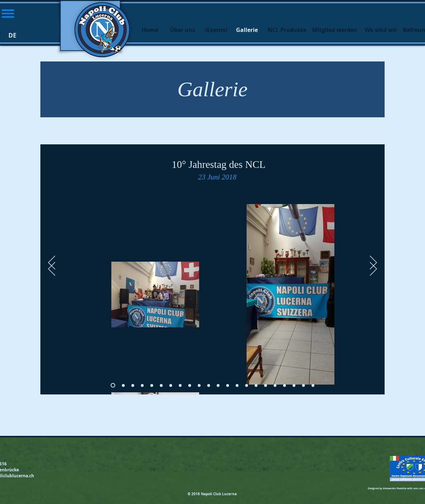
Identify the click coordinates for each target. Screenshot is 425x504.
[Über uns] (182, 30)
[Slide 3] (142, 385)
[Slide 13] (237, 385)
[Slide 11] (218, 385)
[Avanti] (373, 269)
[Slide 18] (285, 385)
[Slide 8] (190, 385)
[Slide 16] (266, 385)
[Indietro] (52, 269)
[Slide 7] (180, 385)
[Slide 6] (171, 385)
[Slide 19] (294, 385)
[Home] (150, 30)
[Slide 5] (161, 385)
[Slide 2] (133, 385)
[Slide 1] (123, 385)
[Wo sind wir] (381, 30)
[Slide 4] (152, 385)
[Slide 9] (199, 385)
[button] (8, 14)
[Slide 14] (247, 385)
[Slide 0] (113, 385)
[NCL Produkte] (287, 30)
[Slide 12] (228, 385)
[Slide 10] (209, 385)
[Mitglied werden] (335, 30)
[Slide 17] (275, 385)
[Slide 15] (256, 385)
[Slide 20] (303, 385)
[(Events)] (216, 30)
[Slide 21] (313, 385)
